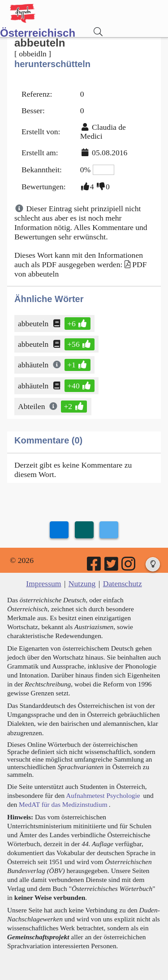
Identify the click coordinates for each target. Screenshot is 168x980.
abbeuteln (34, 324)
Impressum (43, 584)
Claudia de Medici (103, 132)
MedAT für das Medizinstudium (63, 804)
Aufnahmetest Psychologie (103, 795)
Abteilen (32, 406)
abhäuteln (34, 365)
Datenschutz (123, 584)
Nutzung (82, 584)
